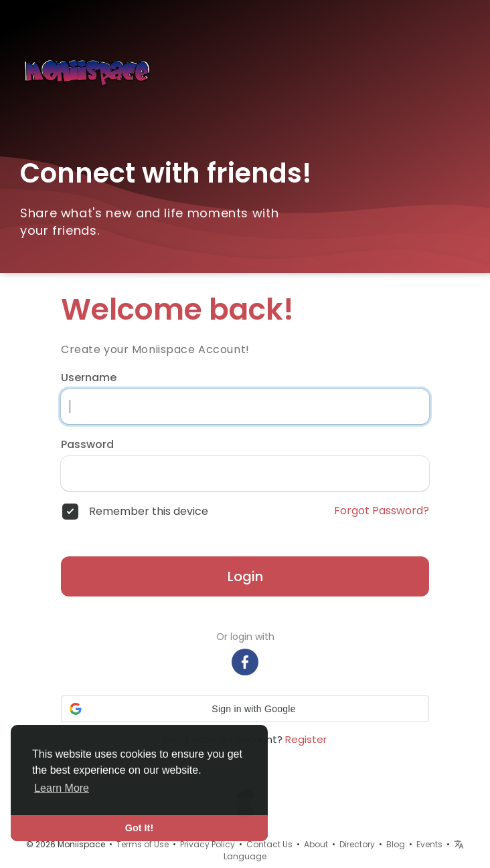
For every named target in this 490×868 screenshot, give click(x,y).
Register (306, 739)
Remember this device (149, 512)
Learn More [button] (62, 788)
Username (89, 378)
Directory (357, 844)
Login (245, 576)
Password (87, 445)
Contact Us (269, 844)
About (316, 844)
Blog (396, 844)
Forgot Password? (382, 511)
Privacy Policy (208, 844)
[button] (245, 709)
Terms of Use (143, 844)
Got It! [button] (139, 828)
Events (429, 844)
